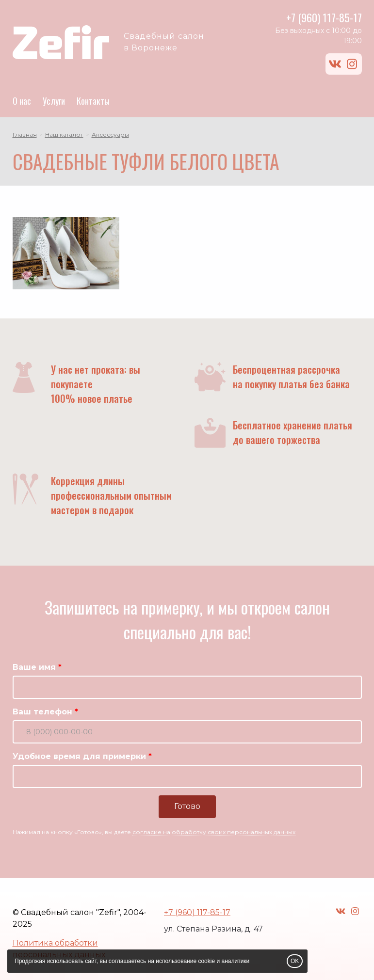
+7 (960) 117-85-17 (324, 17)
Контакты (93, 101)
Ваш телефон (42, 712)
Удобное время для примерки (79, 756)
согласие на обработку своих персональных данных (214, 832)
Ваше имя (34, 667)
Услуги (54, 101)
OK (295, 961)
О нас (22, 101)
